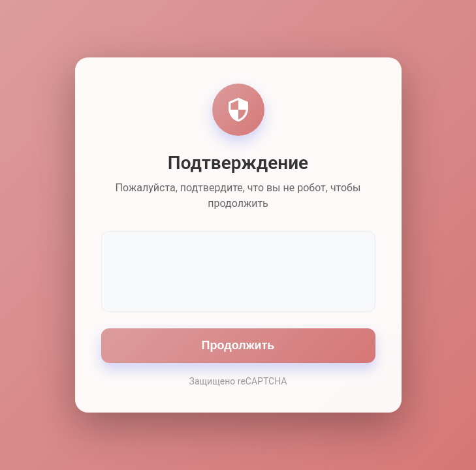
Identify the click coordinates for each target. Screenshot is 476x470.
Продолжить (238, 345)
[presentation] (238, 270)
